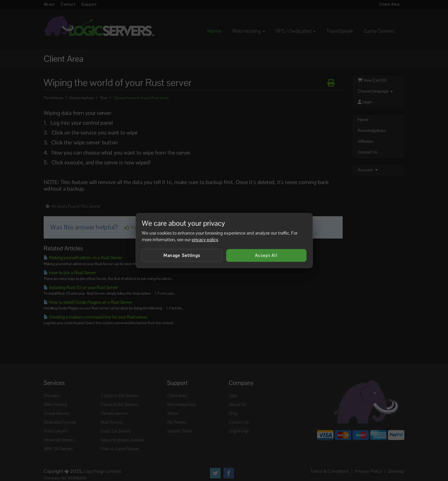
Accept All (266, 255)
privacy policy (205, 240)
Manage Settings (182, 255)
